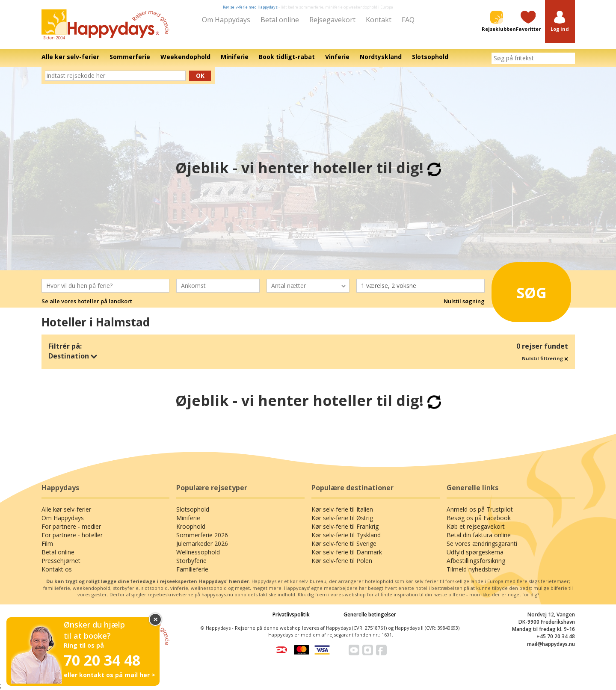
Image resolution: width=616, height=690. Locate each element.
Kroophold (191, 526)
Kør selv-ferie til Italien (342, 509)
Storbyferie (191, 561)
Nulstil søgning (464, 301)
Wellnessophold (198, 552)
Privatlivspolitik (291, 614)
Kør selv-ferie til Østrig (342, 518)
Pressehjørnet (61, 561)
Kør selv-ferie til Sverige (344, 543)
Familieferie (192, 569)
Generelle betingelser (370, 614)
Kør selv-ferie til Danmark (347, 552)
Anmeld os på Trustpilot (480, 509)
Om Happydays (226, 20)
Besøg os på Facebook (479, 518)
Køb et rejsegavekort (476, 526)
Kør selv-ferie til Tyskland (346, 535)
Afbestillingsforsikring (476, 561)
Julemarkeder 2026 (202, 543)
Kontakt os (57, 569)
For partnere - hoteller (72, 535)
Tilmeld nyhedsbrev (473, 569)
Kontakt (379, 20)
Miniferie (188, 518)
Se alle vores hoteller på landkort (87, 301)
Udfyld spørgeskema (475, 552)
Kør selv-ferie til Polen (342, 561)
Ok (200, 76)
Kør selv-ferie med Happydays (250, 7)
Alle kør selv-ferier (66, 509)
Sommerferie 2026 (202, 535)
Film (47, 543)
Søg (522, 290)
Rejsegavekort (332, 20)
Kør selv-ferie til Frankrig (345, 526)
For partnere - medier (71, 526)
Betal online (280, 20)
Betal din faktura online (479, 535)
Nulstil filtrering (545, 358)
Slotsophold (193, 509)
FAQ (408, 20)
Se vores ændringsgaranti (482, 543)
